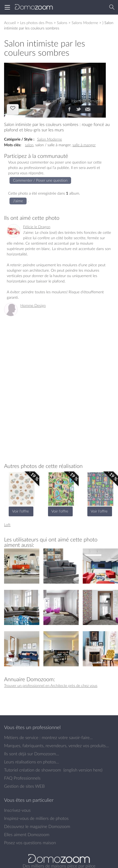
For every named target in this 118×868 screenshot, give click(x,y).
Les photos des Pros (36, 23)
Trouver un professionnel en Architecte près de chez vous (51, 685)
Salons (62, 23)
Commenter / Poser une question (40, 180)
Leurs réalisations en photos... (31, 762)
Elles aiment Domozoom (27, 834)
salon (29, 145)
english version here (83, 770)
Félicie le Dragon (37, 227)
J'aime (13, 109)
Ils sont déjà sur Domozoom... (31, 754)
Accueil (10, 23)
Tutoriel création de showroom (33, 770)
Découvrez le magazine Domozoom (37, 826)
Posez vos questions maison (30, 843)
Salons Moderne (85, 23)
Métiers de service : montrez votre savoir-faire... (48, 737)
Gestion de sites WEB (24, 786)
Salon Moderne (50, 139)
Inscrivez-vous (17, 810)
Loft (7, 525)
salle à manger (84, 145)
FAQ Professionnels (22, 778)
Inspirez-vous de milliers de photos (36, 818)
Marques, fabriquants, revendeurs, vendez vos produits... (56, 746)
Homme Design (33, 305)
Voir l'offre (20, 511)
